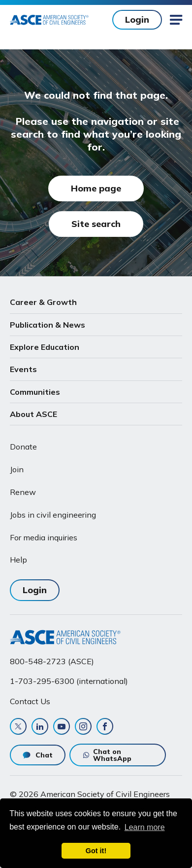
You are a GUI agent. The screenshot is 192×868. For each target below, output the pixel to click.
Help (18, 560)
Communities (35, 392)
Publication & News (48, 325)
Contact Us (30, 701)
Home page (96, 188)
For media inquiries (44, 537)
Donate (23, 447)
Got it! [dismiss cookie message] (96, 851)
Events (23, 369)
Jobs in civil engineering (53, 515)
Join (17, 469)
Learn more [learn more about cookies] (145, 827)
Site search (96, 224)
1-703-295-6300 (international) (69, 681)
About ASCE (33, 414)
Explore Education (45, 347)
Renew (23, 492)
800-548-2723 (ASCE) (52, 661)
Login (137, 19)
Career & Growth (43, 302)
